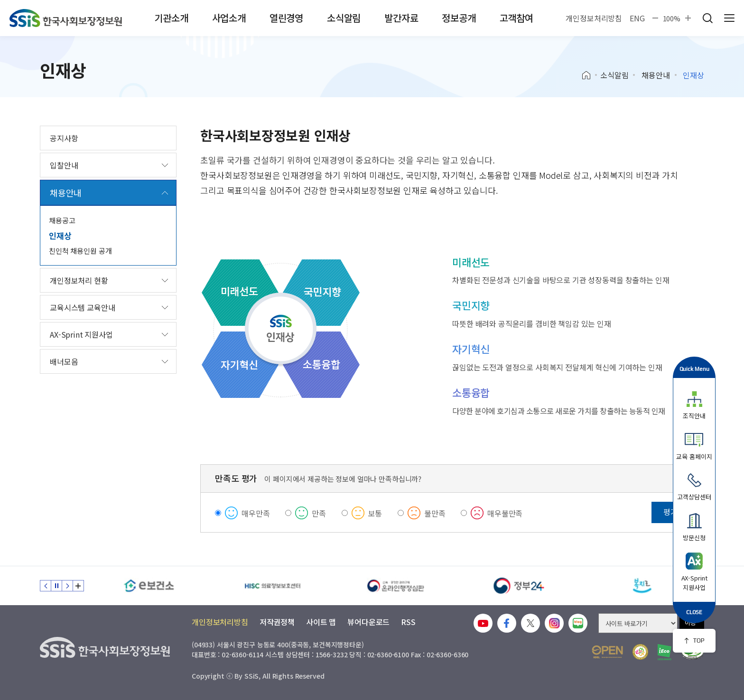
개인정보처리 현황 (79, 280)
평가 (670, 512)
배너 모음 (78, 586)
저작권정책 (277, 622)
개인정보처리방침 (594, 18)
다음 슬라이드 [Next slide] (67, 586)
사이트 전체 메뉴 (729, 18)
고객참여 (516, 18)
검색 (707, 18)
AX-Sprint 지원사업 (81, 334)
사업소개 (229, 18)
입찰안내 (64, 165)
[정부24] (519, 586)
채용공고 (62, 220)
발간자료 (401, 18)
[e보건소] (149, 586)
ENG (637, 18)
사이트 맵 (321, 622)
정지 (56, 586)
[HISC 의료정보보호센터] (272, 586)
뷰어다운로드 (368, 622)
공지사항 (64, 138)
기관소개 (171, 18)
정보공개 (459, 18)
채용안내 (656, 75)
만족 (319, 513)
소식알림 (344, 18)
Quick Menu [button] (694, 369)
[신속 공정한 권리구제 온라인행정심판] (396, 586)
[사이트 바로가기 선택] (638, 623)
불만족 (435, 513)
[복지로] (642, 586)
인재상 (60, 235)
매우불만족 (505, 513)
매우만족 (256, 513)
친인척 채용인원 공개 (80, 251)
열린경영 (286, 18)
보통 (375, 513)
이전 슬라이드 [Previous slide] (46, 586)
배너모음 (64, 361)
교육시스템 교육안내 (82, 307)
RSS (408, 622)
